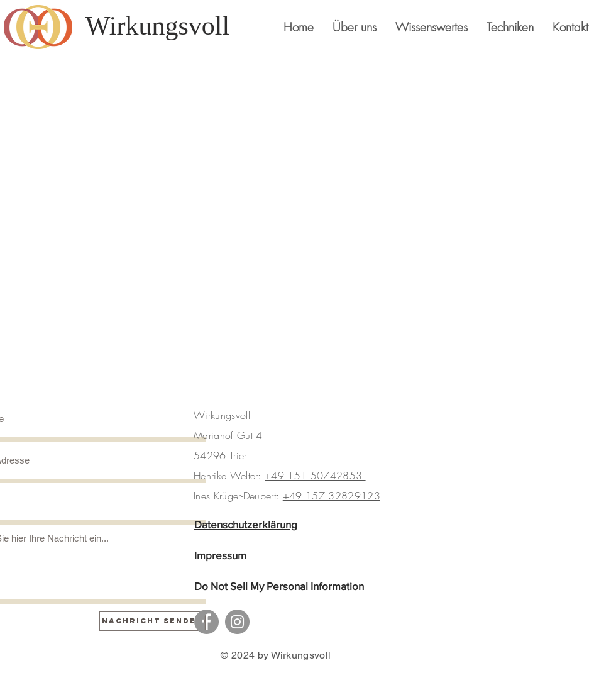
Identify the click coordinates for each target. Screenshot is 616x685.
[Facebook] (206, 622)
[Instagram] (237, 622)
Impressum (220, 555)
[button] (510, 27)
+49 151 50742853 (315, 476)
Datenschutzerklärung (246, 524)
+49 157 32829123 (332, 496)
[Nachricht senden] (152, 621)
